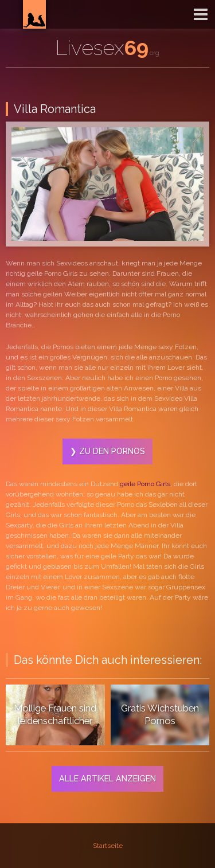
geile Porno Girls (145, 484)
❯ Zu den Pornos (107, 451)
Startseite (108, 846)
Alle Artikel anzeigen (107, 778)
